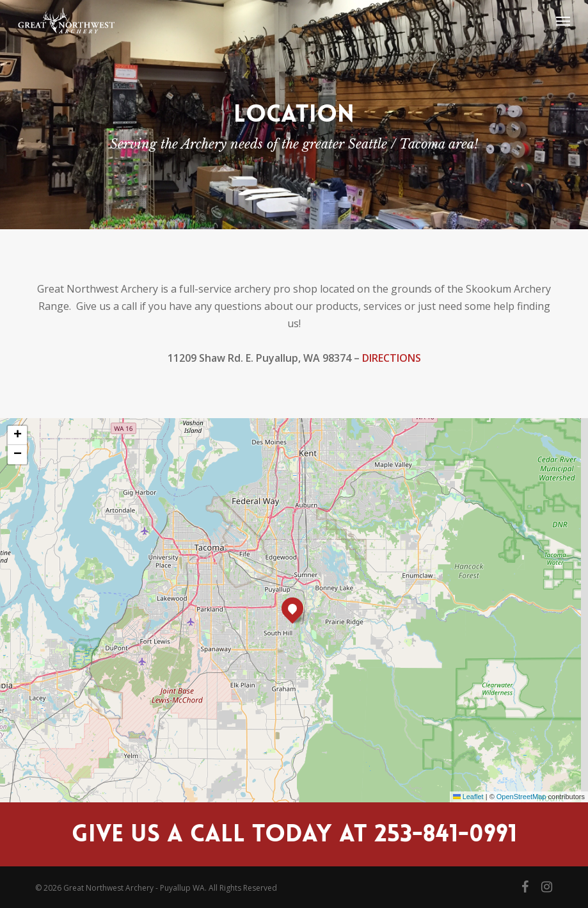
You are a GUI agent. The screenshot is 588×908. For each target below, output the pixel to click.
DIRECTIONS (392, 358)
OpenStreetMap (521, 797)
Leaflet (468, 797)
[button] (563, 20)
